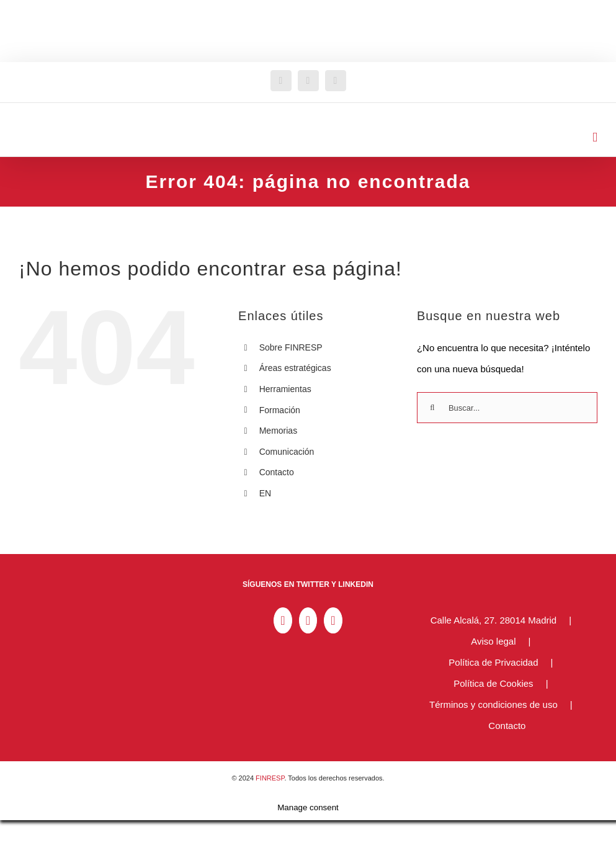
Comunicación (287, 452)
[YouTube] (333, 620)
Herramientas (285, 389)
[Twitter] (308, 620)
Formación (280, 410)
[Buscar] (432, 408)
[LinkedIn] (283, 620)
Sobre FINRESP (291, 347)
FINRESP (270, 778)
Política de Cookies (493, 683)
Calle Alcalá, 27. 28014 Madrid (493, 620)
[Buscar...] (507, 408)
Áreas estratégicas (295, 368)
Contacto (277, 472)
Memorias (278, 431)
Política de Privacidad (493, 662)
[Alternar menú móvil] (595, 137)
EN (265, 493)
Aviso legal (493, 641)
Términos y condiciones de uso (493, 704)
